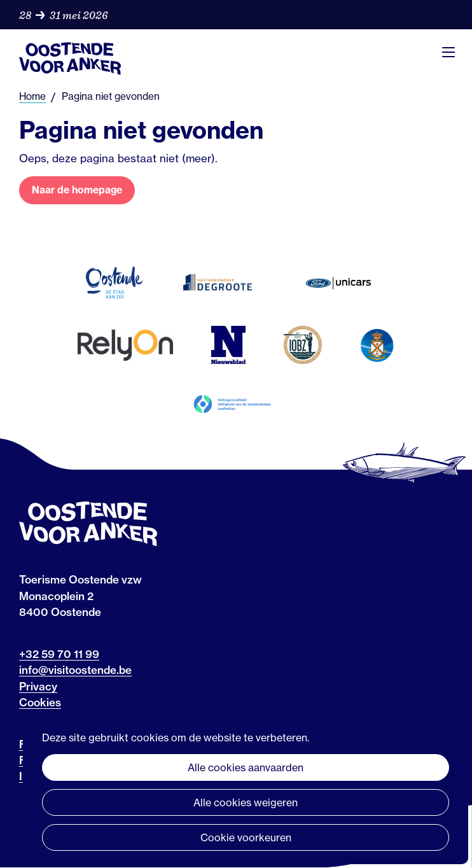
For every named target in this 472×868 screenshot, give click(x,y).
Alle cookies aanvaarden (246, 767)
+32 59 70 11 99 (59, 654)
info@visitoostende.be (75, 670)
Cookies (40, 702)
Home (32, 96)
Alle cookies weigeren (246, 802)
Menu (448, 52)
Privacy (38, 686)
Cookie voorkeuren (246, 837)
